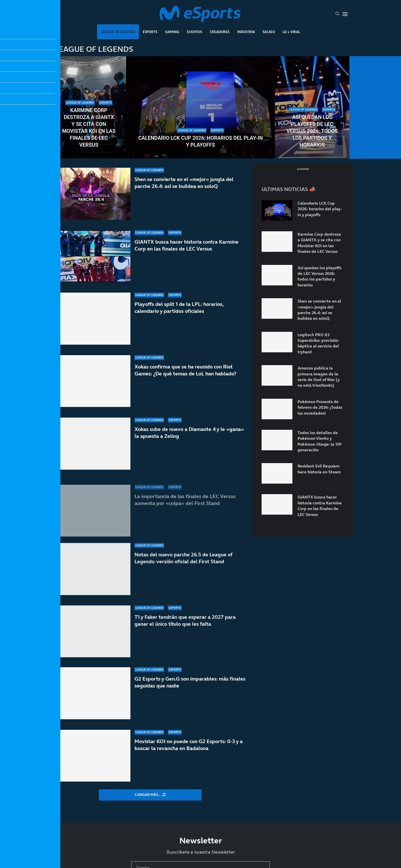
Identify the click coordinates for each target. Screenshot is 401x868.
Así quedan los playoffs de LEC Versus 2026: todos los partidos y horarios (312, 131)
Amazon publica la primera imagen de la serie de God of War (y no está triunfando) (319, 377)
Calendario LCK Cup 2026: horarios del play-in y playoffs (200, 141)
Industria (246, 32)
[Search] (337, 14)
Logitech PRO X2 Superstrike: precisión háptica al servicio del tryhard (318, 343)
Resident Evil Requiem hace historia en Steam (319, 469)
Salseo (269, 32)
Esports (150, 32)
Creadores (220, 32)
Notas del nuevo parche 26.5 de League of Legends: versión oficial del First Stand (183, 567)
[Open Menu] (345, 14)
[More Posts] (150, 795)
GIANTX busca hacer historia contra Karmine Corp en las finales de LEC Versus (187, 250)
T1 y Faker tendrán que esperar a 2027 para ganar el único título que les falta (185, 623)
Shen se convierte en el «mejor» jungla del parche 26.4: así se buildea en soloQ (184, 183)
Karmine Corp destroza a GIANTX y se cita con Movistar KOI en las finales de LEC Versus (89, 128)
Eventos (194, 32)
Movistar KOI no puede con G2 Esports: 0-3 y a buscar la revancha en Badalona (189, 745)
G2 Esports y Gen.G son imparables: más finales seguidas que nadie (190, 682)
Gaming (172, 32)
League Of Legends (118, 32)
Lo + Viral (291, 32)
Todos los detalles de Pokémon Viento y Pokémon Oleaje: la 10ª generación (319, 441)
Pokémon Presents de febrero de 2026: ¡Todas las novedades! (320, 407)
